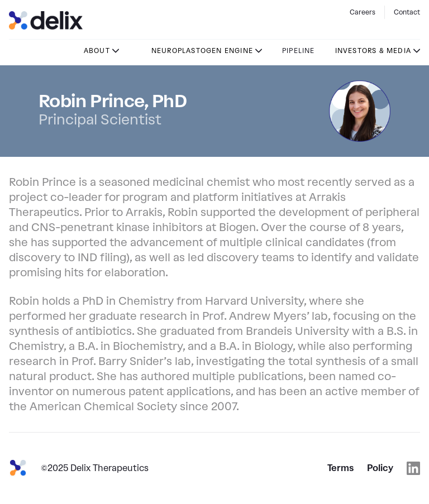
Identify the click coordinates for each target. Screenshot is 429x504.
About (97, 51)
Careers (363, 12)
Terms (340, 468)
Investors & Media (373, 51)
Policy (380, 468)
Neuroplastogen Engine (202, 51)
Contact (407, 12)
